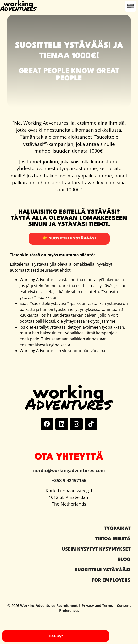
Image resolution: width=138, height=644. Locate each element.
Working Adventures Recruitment (49, 605)
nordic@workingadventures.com (69, 470)
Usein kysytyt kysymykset (96, 549)
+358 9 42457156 (69, 480)
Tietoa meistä (113, 539)
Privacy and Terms (97, 605)
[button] (130, 6)
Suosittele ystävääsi (103, 570)
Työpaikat (117, 529)
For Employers (111, 580)
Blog (124, 560)
